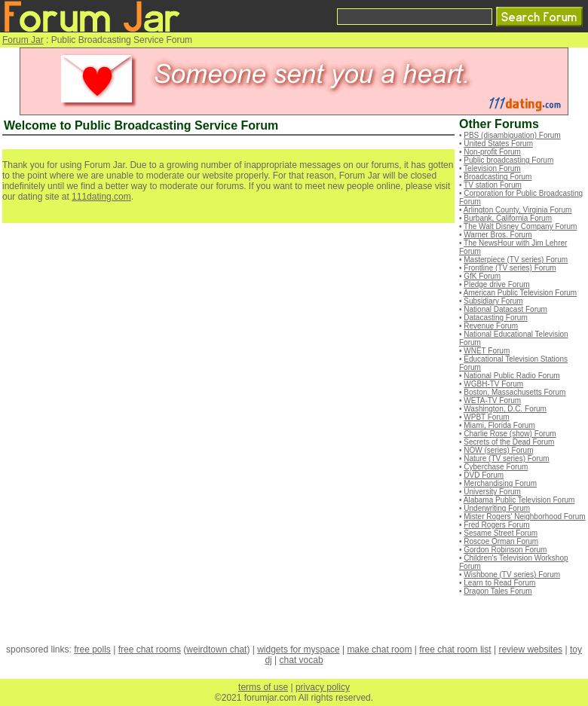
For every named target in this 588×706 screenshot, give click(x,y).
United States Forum (498, 144)
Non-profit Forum (492, 152)
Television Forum (492, 168)
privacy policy (323, 687)
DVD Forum (484, 475)
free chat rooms (150, 649)
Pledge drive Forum (496, 284)
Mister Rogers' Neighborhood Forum (524, 517)
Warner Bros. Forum (498, 235)
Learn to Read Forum (499, 583)
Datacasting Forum (495, 318)
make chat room (379, 649)
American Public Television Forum (520, 293)
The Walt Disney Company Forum (520, 226)
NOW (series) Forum (498, 450)
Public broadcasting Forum (508, 160)
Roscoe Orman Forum (501, 541)
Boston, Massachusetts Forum (514, 392)
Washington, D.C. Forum (505, 409)
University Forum (492, 492)
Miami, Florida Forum (499, 425)
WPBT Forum (486, 417)
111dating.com (101, 197)
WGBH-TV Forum (493, 384)
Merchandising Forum (500, 483)
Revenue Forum (491, 326)
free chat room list (455, 649)
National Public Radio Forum (511, 376)
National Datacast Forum (505, 309)
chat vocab (302, 660)
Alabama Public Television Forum (519, 500)
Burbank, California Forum (508, 218)
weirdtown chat (216, 649)
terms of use (263, 687)
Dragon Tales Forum (498, 591)
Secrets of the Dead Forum (509, 442)
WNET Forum (487, 351)
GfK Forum (482, 276)
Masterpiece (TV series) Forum (516, 260)
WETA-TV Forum (492, 400)
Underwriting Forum (497, 508)
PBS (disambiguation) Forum (512, 135)
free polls (92, 649)
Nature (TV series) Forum (506, 458)
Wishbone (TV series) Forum (512, 575)
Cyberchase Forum (496, 467)
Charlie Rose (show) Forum (510, 434)
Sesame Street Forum (501, 533)
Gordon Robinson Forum (505, 550)
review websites (530, 649)
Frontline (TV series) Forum (510, 268)
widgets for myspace (298, 649)
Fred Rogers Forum (496, 525)
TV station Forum (493, 185)
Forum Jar (23, 40)
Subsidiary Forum (493, 301)
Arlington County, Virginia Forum (518, 210)
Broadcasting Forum (498, 177)
